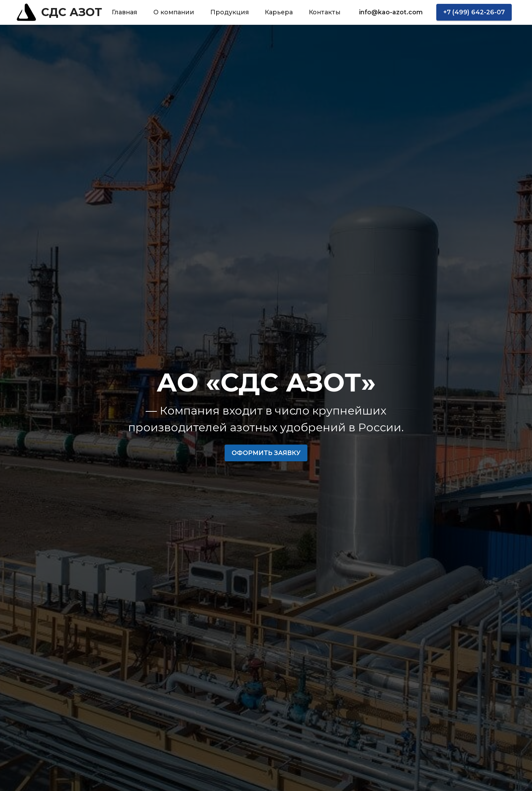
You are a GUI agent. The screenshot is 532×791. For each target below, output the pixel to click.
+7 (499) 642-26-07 (474, 12)
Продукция (230, 12)
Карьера (279, 12)
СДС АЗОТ (72, 12)
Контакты (325, 12)
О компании (174, 12)
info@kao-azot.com (391, 12)
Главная (125, 12)
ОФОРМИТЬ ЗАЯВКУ (266, 453)
